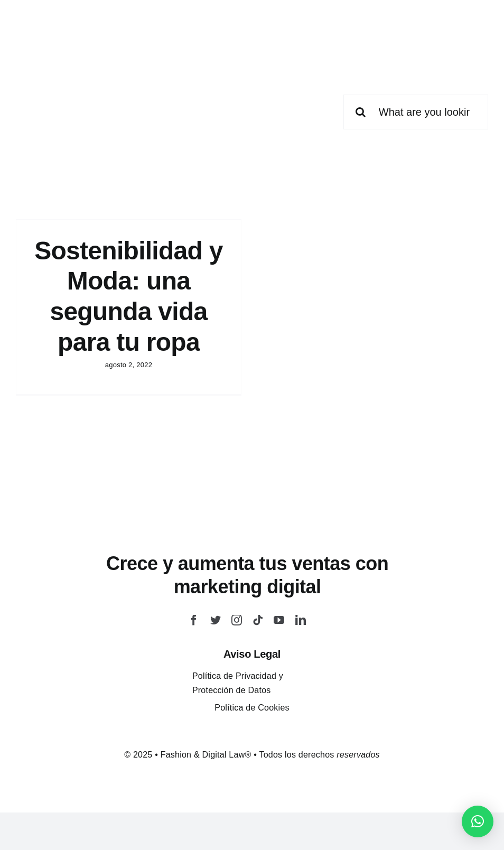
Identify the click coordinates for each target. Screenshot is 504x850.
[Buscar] (361, 112)
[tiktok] (258, 620)
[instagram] (237, 620)
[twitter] (216, 620)
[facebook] (194, 620)
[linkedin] (301, 620)
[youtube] (279, 620)
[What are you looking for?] (416, 112)
